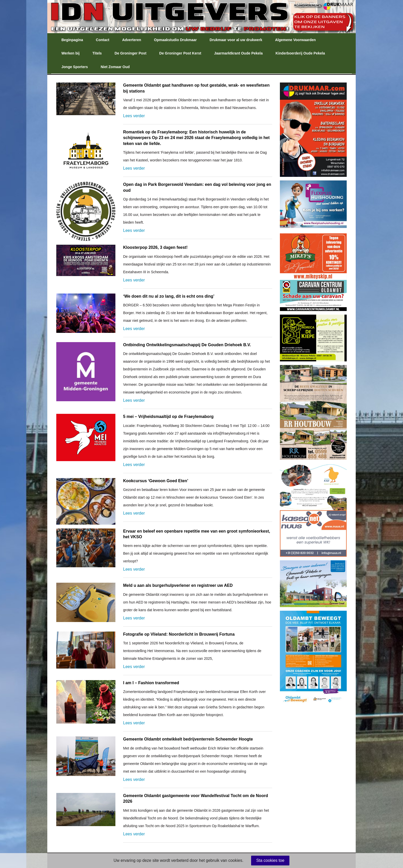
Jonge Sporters (75, 67)
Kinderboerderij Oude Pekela (300, 53)
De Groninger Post (131, 53)
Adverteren (132, 40)
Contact (103, 40)
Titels (97, 53)
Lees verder (134, 116)
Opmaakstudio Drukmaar (175, 40)
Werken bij (71, 53)
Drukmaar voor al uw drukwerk (236, 40)
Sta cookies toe (270, 860)
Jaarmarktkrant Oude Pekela (238, 53)
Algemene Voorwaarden (295, 40)
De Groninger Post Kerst (180, 53)
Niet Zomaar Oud (115, 67)
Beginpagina (72, 40)
